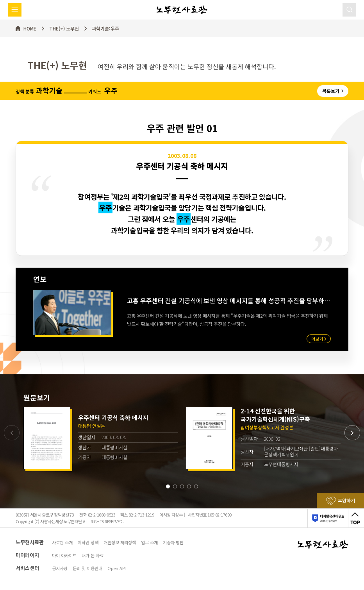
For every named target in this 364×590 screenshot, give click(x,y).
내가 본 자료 (93, 555)
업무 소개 (149, 543)
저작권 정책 (88, 543)
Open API (117, 568)
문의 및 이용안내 (87, 568)
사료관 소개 (62, 543)
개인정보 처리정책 (120, 543)
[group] (101, 438)
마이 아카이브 (64, 555)
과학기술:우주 (105, 29)
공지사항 (60, 568)
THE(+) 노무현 (64, 29)
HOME (30, 29)
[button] (168, 486)
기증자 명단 (173, 543)
